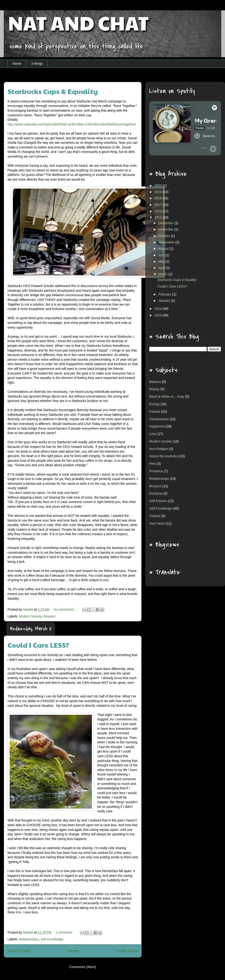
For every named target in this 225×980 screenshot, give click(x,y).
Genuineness (159, 419)
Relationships (29, 939)
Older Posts (127, 951)
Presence (156, 471)
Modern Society (30, 616)
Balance (155, 382)
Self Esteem (158, 501)
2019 (159, 192)
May (162, 261)
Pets (153, 464)
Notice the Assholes (164, 456)
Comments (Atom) (83, 967)
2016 (159, 211)
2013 (159, 315)
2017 (159, 205)
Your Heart (157, 523)
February (165, 294)
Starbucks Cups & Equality (53, 91)
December (166, 223)
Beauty (154, 389)
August (164, 249)
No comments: (65, 609)
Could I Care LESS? (38, 645)
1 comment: (65, 932)
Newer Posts (19, 951)
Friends (155, 412)
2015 (159, 217)
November (166, 229)
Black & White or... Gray (167, 397)
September (167, 242)
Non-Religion (159, 449)
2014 (159, 309)
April (162, 268)
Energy (154, 404)
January (165, 301)
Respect (49, 616)
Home (17, 64)
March (163, 274)
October (165, 236)
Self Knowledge (52, 939)
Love (153, 434)
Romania (156, 493)
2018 (159, 198)
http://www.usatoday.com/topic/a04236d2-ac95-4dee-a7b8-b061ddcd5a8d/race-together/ (72, 124)
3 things (37, 64)
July (162, 255)
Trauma (155, 516)
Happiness (157, 426)
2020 (159, 185)
